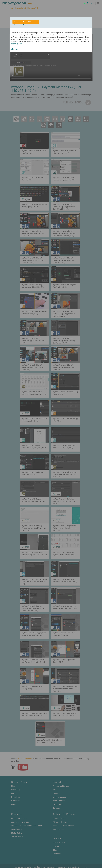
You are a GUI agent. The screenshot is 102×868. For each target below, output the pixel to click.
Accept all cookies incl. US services (25, 22)
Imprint (15, 49)
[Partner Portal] (88, 3)
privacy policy (17, 44)
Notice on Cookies (20, 25)
